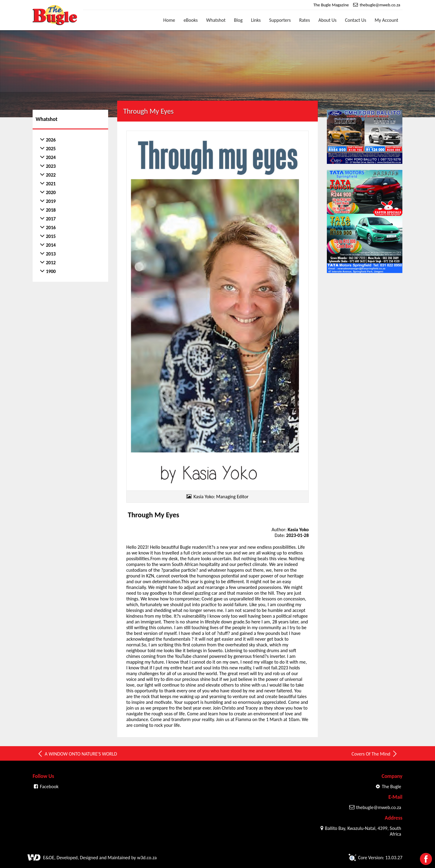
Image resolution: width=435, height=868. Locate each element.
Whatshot (216, 20)
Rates (304, 20)
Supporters (280, 20)
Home (169, 20)
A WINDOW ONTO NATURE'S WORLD (77, 754)
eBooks (191, 20)
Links (256, 20)
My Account (386, 20)
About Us (327, 20)
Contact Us (356, 20)
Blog (238, 20)
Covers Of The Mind (375, 754)
